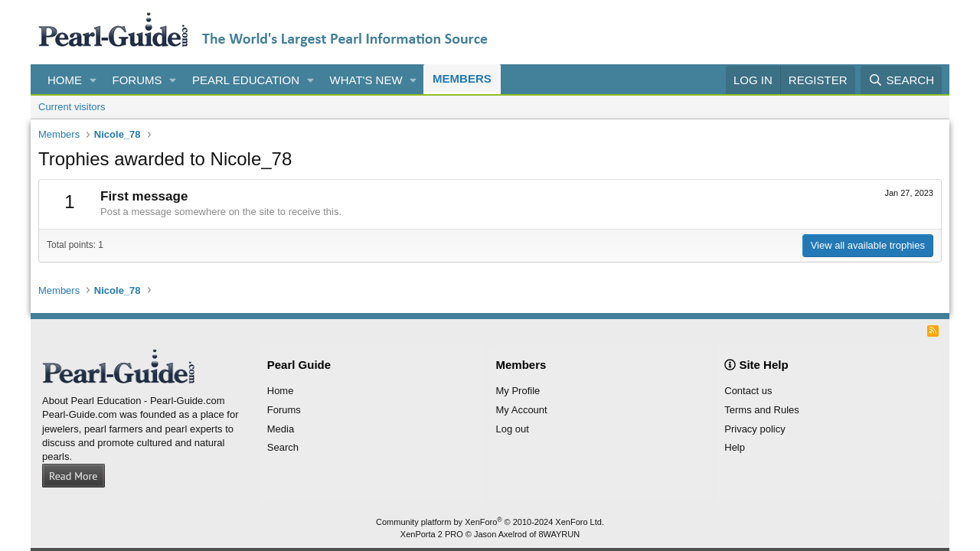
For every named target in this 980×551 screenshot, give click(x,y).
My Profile (518, 391)
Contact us (748, 391)
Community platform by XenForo (490, 522)
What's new (366, 80)
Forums (137, 80)
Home (65, 80)
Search (283, 447)
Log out (513, 429)
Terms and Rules (762, 410)
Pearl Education (246, 80)
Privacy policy (755, 429)
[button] (93, 80)
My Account (522, 410)
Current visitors (72, 107)
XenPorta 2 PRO (432, 534)
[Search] (901, 80)
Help (735, 447)
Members (462, 78)
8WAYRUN (559, 534)
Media (281, 429)
